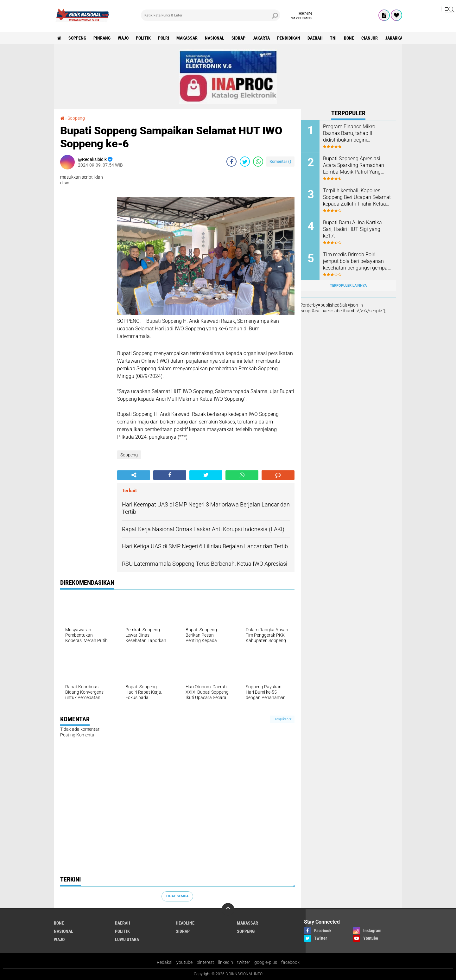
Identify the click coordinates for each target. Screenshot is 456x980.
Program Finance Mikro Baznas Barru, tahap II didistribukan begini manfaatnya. (349, 133)
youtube (184, 962)
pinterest (205, 962)
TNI (333, 38)
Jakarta (261, 38)
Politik (143, 38)
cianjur (370, 38)
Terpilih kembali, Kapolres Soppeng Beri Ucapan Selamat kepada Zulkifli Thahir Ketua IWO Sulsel (357, 197)
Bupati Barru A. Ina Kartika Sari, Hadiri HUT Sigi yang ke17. (352, 229)
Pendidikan (289, 38)
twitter (244, 962)
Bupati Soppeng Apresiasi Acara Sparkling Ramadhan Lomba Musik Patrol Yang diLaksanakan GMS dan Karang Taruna (354, 165)
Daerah (315, 38)
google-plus (266, 962)
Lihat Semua (177, 896)
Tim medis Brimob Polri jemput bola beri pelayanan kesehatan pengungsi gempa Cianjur (355, 261)
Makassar (187, 38)
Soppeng (77, 38)
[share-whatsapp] (258, 162)
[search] (211, 15)
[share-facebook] (231, 162)
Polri (164, 38)
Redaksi (165, 962)
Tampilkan (282, 719)
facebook (290, 962)
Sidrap (238, 38)
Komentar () (280, 161)
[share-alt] (134, 475)
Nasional (215, 38)
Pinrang (102, 38)
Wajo (123, 38)
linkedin (226, 962)
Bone (349, 38)
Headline (185, 923)
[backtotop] (228, 909)
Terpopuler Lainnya (348, 286)
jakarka (394, 38)
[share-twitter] (245, 162)
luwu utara (127, 939)
